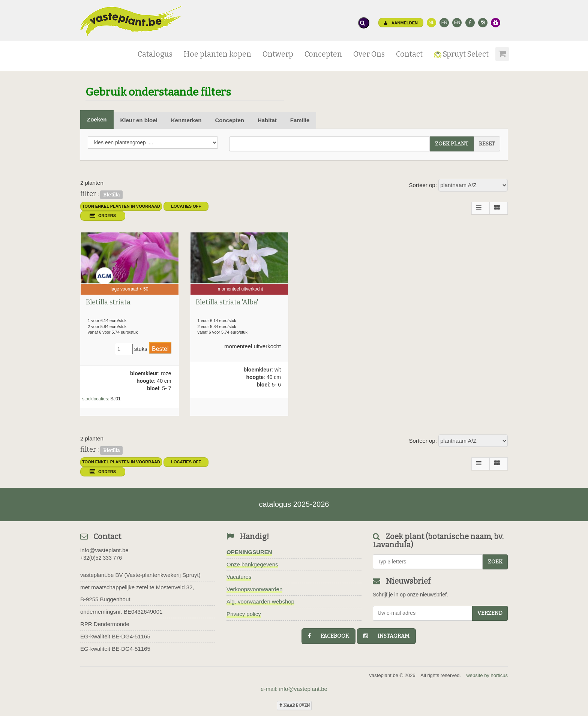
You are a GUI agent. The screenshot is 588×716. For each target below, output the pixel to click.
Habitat (267, 120)
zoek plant (452, 144)
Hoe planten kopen (217, 54)
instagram (386, 636)
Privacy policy (244, 614)
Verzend (490, 613)
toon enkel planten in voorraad (121, 206)
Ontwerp (278, 54)
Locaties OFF (186, 206)
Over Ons (369, 54)
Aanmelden (401, 23)
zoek (495, 562)
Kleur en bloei (139, 120)
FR (444, 22)
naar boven (294, 705)
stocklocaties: (96, 399)
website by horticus (487, 675)
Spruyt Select (461, 54)
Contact (409, 54)
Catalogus (155, 54)
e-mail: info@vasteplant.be (294, 689)
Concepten (323, 54)
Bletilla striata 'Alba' (227, 302)
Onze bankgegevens (252, 564)
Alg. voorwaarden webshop (260, 601)
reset (487, 144)
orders (103, 216)
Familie (300, 120)
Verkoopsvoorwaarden (254, 589)
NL (431, 22)
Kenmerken (186, 120)
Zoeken (97, 119)
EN (457, 22)
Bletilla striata (108, 302)
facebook (328, 636)
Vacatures (239, 577)
